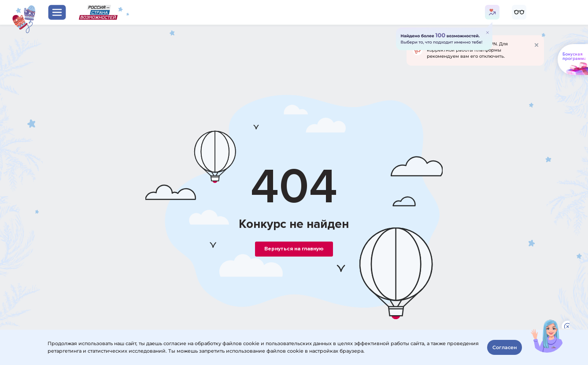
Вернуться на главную (294, 249)
